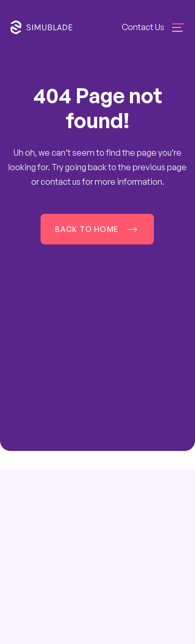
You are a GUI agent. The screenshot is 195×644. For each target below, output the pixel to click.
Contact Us (143, 27)
